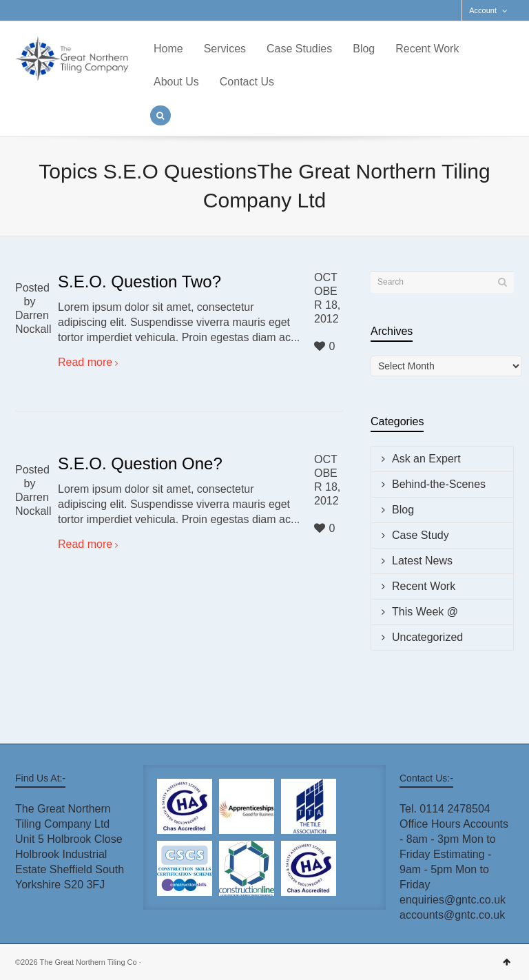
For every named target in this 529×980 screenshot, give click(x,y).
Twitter (23, 10)
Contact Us (247, 82)
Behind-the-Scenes (439, 484)
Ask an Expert (426, 459)
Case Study (421, 535)
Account (483, 10)
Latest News (422, 561)
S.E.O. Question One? (140, 463)
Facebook (43, 10)
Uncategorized (427, 637)
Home (168, 49)
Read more (85, 362)
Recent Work (427, 49)
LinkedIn (63, 10)
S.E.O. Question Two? (139, 282)
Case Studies (299, 49)
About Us (176, 82)
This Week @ (425, 612)
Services (225, 49)
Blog (364, 49)
